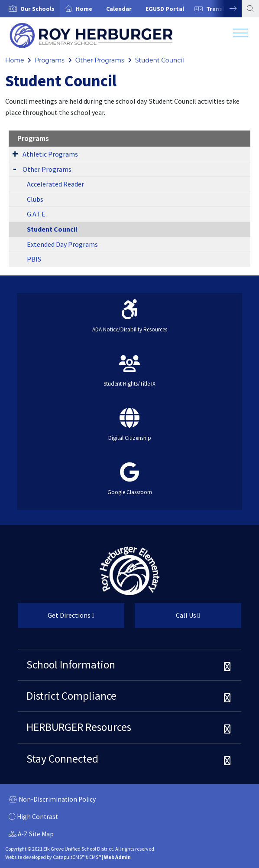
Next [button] (227, 9)
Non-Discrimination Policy (52, 800)
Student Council (160, 60)
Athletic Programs (50, 154)
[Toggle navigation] (241, 35)
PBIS (34, 259)
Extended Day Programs (62, 244)
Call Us (167, 619)
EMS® (95, 857)
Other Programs (100, 60)
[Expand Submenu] (15, 154)
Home (84, 9)
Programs (50, 60)
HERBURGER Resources (79, 727)
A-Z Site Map (31, 835)
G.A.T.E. (37, 214)
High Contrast (37, 817)
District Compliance (71, 696)
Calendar (119, 9)
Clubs (35, 199)
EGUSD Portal (165, 9)
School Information (71, 665)
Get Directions (56, 619)
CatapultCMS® (69, 857)
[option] (30, 9)
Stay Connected (62, 759)
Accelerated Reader (55, 184)
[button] (37, 9)
